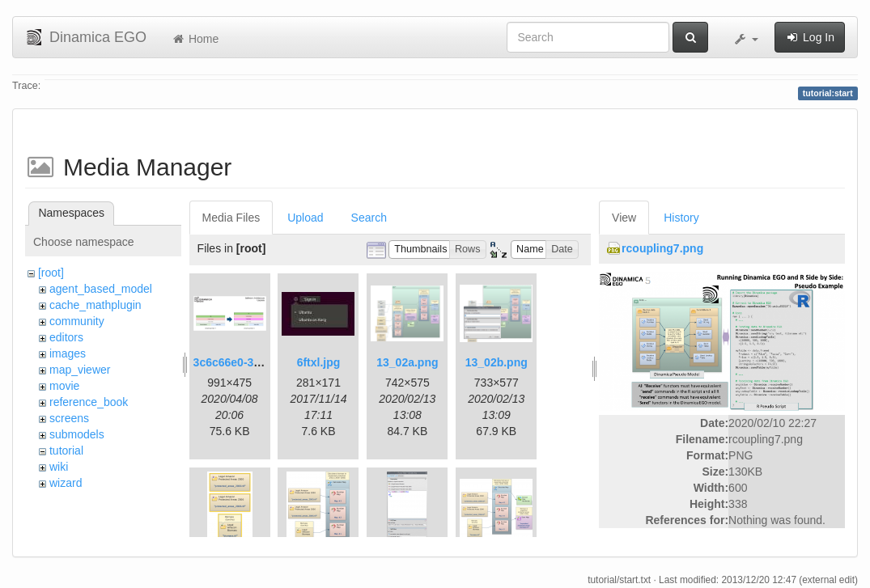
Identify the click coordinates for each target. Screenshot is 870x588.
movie (64, 386)
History (681, 218)
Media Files (231, 218)
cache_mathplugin (95, 305)
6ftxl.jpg (319, 362)
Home (195, 39)
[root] (51, 273)
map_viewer (80, 370)
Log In (810, 37)
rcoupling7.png (662, 248)
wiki (59, 467)
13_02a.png (407, 362)
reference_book (89, 402)
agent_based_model (101, 289)
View (624, 218)
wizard (66, 483)
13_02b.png (497, 362)
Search (369, 218)
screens (69, 418)
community (77, 321)
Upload (305, 218)
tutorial (66, 451)
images (68, 353)
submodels (77, 434)
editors (66, 337)
